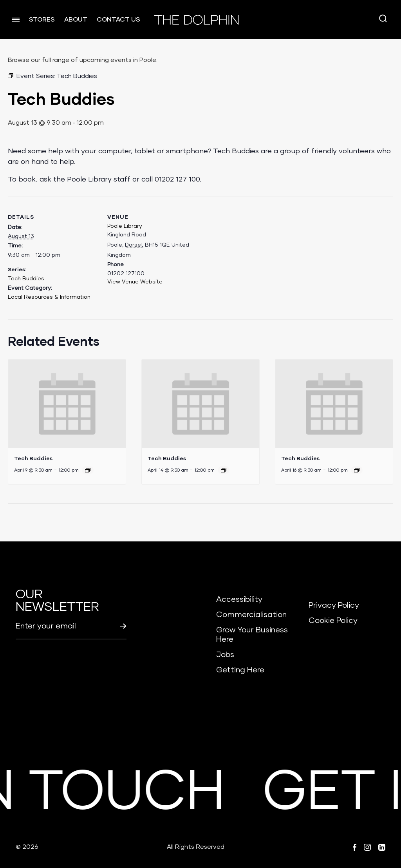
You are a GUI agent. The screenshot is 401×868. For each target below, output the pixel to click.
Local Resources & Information (49, 297)
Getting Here (240, 670)
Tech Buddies (26, 279)
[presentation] (67, 404)
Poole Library (125, 226)
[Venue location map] (248, 250)
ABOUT (76, 20)
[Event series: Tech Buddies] (88, 470)
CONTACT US (118, 20)
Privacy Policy (334, 605)
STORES (42, 20)
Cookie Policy (333, 621)
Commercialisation (251, 615)
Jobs (225, 655)
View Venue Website (135, 282)
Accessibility (239, 599)
